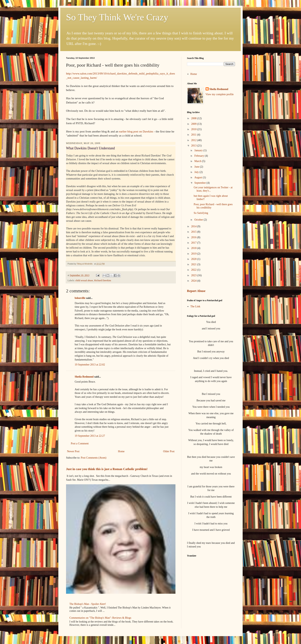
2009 (194, 124)
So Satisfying (201, 213)
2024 (194, 281)
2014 (194, 226)
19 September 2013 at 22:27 (90, 436)
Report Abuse (196, 291)
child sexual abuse (84, 280)
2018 (194, 248)
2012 (194, 140)
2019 (194, 254)
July (197, 172)
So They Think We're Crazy (117, 17)
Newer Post (73, 451)
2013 (194, 146)
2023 (194, 275)
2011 (194, 135)
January (199, 150)
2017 (194, 243)
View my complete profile (220, 94)
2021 (194, 264)
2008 (194, 118)
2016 (194, 237)
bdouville (80, 298)
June (197, 167)
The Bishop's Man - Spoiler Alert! (88, 604)
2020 (194, 259)
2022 (194, 270)
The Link (195, 306)
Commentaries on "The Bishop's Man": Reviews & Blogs (100, 618)
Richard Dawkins (103, 280)
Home (121, 451)
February (199, 156)
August (198, 177)
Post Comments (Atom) (94, 458)
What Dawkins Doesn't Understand (90, 148)
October (199, 220)
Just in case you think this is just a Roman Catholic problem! (107, 469)
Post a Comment (80, 444)
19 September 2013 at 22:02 (90, 365)
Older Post (169, 451)
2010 (194, 129)
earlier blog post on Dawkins (136, 131)
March (198, 161)
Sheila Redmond (84, 377)
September (200, 183)
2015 (194, 232)
